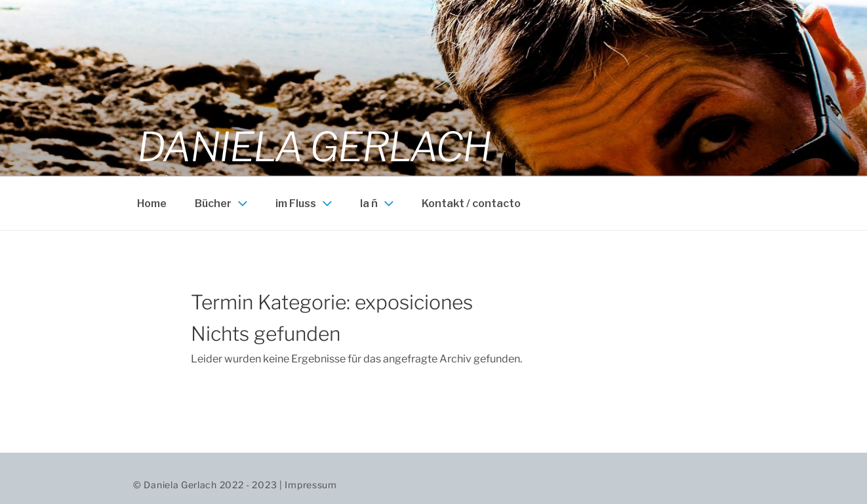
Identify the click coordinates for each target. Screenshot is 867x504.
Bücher (223, 203)
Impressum (311, 485)
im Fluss (305, 203)
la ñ (378, 203)
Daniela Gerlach (314, 147)
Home (152, 204)
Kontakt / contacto (471, 204)
